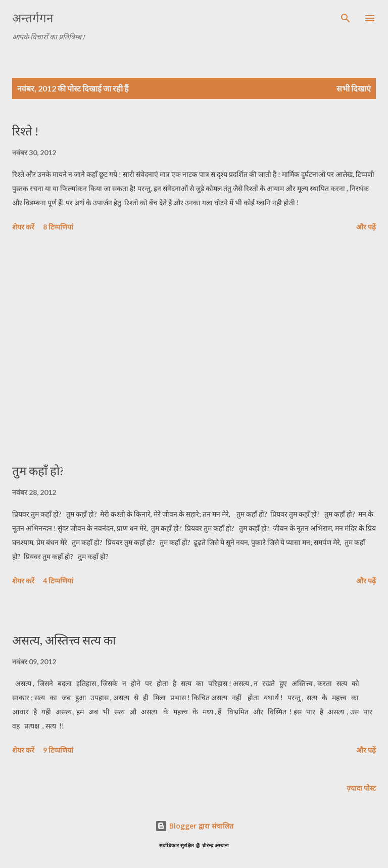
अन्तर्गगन (33, 18)
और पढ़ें (366, 227)
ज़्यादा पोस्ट (361, 788)
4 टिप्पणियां (58, 581)
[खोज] (346, 18)
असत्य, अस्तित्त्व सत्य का (64, 640)
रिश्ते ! (25, 131)
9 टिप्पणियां (58, 750)
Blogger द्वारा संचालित (194, 826)
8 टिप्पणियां (58, 227)
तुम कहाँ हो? (38, 471)
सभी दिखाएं (354, 88)
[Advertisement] (194, 349)
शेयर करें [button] (23, 227)
